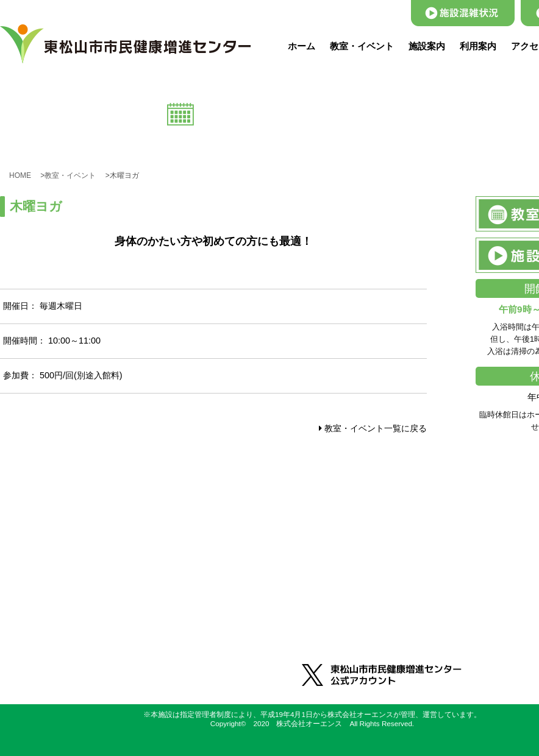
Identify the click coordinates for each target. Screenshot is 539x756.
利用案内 (478, 46)
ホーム (302, 46)
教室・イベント (362, 46)
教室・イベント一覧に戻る (373, 428)
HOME (24, 175)
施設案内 (427, 46)
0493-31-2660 (157, 598)
